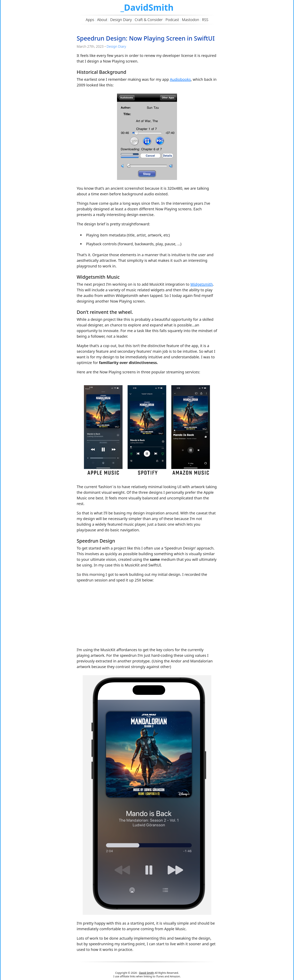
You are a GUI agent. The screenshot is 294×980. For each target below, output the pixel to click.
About (102, 20)
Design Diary (116, 46)
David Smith (147, 973)
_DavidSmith (147, 7)
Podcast (172, 20)
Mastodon (190, 20)
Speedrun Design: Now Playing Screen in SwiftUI (146, 38)
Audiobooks (180, 79)
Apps (90, 20)
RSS (205, 20)
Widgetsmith (202, 284)
